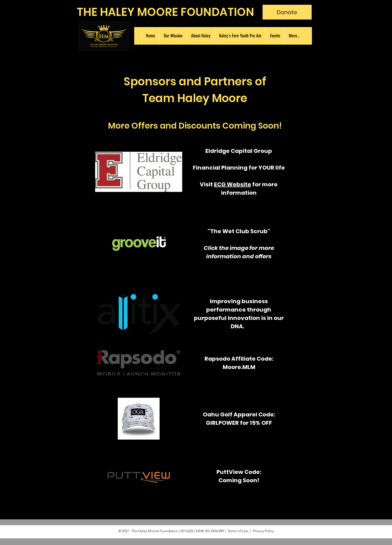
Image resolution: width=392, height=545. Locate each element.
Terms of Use (238, 531)
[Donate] (287, 12)
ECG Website (233, 184)
